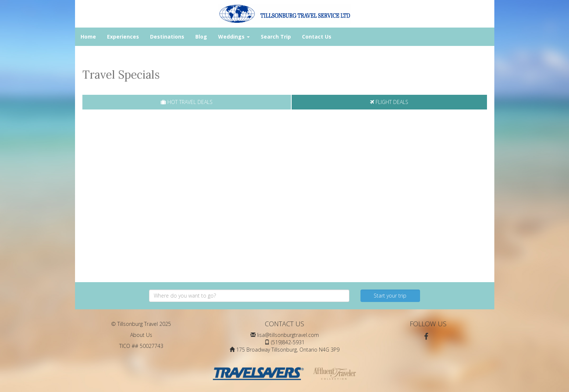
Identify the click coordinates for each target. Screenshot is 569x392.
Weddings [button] (234, 37)
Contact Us (317, 37)
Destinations (167, 37)
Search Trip (276, 37)
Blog (201, 37)
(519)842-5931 (288, 342)
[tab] (187, 102)
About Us (141, 335)
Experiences (123, 37)
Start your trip (390, 296)
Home (88, 37)
